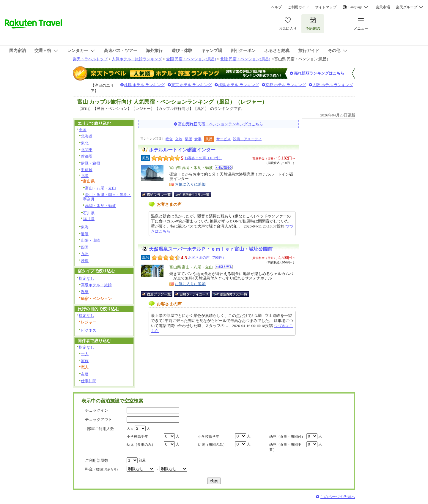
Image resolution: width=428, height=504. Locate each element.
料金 (102, 469)
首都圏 (87, 156)
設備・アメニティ (247, 139)
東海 (85, 227)
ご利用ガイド (298, 7)
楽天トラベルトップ (90, 59)
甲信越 (87, 170)
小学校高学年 (137, 437)
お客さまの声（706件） (207, 257)
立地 (179, 139)
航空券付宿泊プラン (192, 195)
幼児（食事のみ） (141, 445)
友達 (85, 374)
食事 (198, 139)
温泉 (85, 292)
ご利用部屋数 (97, 460)
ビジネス (89, 330)
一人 (85, 354)
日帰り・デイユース (192, 294)
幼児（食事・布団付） (287, 437)
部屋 (188, 139)
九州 (85, 254)
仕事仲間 (89, 381)
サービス (224, 139)
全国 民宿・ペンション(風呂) (191, 59)
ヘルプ (276, 7)
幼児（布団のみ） (212, 445)
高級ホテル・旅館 (96, 285)
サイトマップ (326, 7)
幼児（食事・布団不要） (285, 447)
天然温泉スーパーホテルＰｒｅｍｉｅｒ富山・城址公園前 (211, 249)
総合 (169, 139)
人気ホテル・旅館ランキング (137, 59)
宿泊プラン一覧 (160, 195)
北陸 (85, 176)
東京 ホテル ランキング (192, 85)
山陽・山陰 (91, 240)
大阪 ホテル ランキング (333, 85)
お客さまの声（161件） (203, 158)
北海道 (87, 136)
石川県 (89, 213)
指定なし (86, 278)
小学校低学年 (209, 437)
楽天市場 (383, 7)
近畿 (85, 234)
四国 (85, 247)
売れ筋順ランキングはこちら (319, 73)
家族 (85, 361)
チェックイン (97, 410)
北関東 (87, 150)
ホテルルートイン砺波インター (182, 150)
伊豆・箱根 (91, 163)
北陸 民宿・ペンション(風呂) (245, 59)
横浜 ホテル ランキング (239, 85)
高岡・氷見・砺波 (100, 206)
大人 (130, 429)
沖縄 (85, 261)
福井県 (89, 219)
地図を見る (224, 167)
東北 (85, 143)
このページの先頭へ (338, 497)
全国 (83, 130)
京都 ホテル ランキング (286, 85)
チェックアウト (99, 420)
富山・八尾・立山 (100, 188)
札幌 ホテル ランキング (144, 85)
